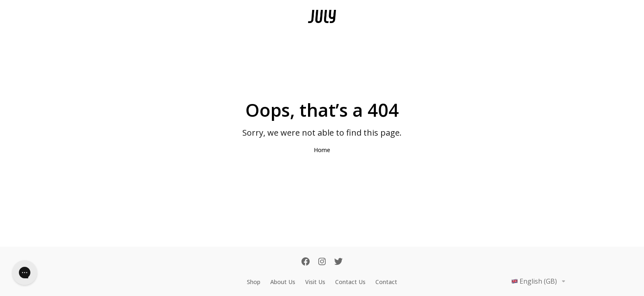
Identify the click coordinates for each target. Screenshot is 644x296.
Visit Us (315, 282)
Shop (254, 282)
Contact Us (350, 282)
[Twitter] (338, 262)
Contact (386, 282)
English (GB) (540, 281)
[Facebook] (306, 262)
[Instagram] (322, 262)
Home (322, 150)
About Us (283, 282)
